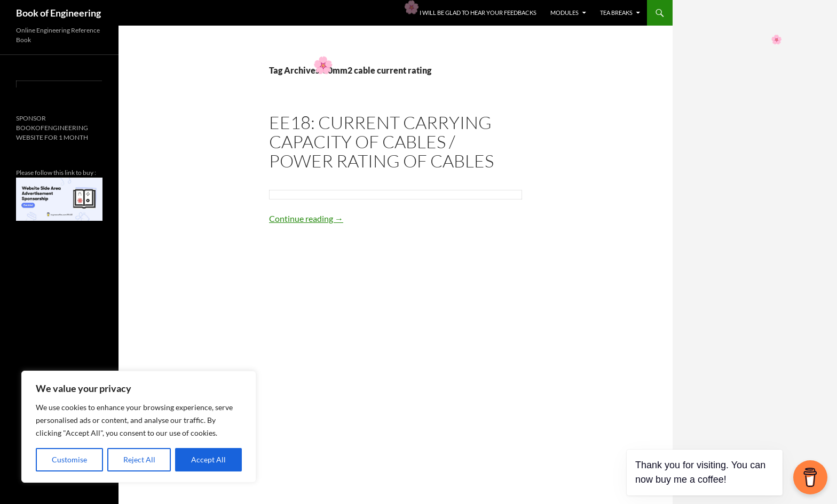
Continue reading (306, 218)
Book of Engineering (58, 13)
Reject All (139, 459)
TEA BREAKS (616, 13)
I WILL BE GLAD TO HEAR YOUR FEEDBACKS (478, 13)
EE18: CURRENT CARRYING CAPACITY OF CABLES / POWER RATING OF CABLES (381, 142)
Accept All (208, 459)
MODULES (564, 13)
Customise (69, 459)
